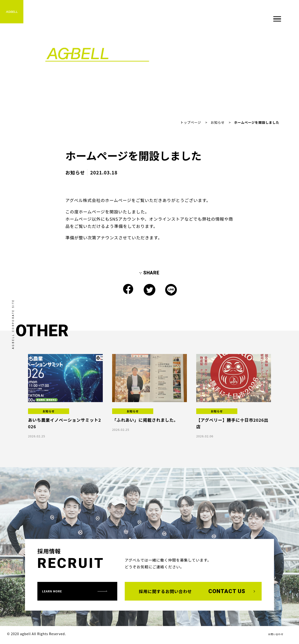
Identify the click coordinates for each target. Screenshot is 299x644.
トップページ (190, 122)
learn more (61, 592)
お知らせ (218, 122)
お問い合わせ (273, 635)
